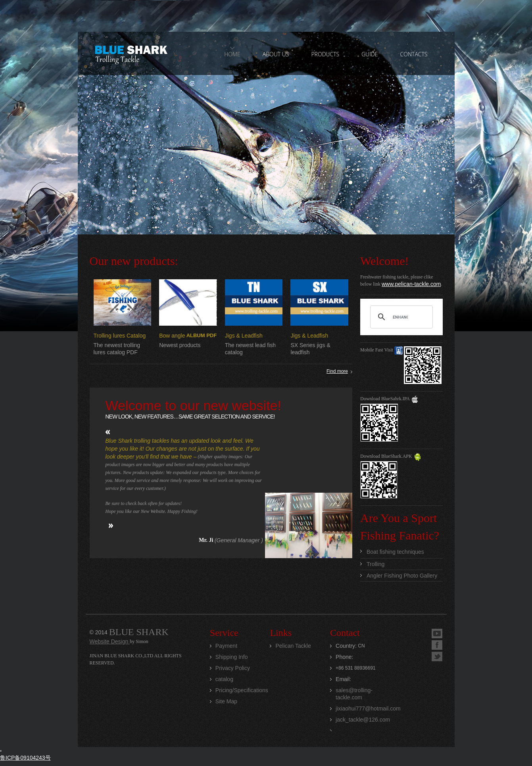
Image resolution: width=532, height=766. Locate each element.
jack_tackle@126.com (363, 720)
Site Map (226, 701)
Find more (337, 371)
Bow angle (172, 336)
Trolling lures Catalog (120, 336)
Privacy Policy (233, 668)
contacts (414, 54)
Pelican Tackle (293, 646)
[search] (400, 317)
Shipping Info (232, 657)
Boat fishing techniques (395, 552)
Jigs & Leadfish (244, 336)
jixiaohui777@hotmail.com (368, 708)
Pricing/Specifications (242, 690)
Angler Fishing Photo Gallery (402, 576)
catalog (224, 679)
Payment (226, 646)
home (232, 54)
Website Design (110, 641)
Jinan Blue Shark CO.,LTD (131, 54)
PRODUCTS (325, 54)
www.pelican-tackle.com (411, 284)
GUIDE (370, 54)
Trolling (375, 564)
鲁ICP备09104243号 (25, 758)
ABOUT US (276, 54)
